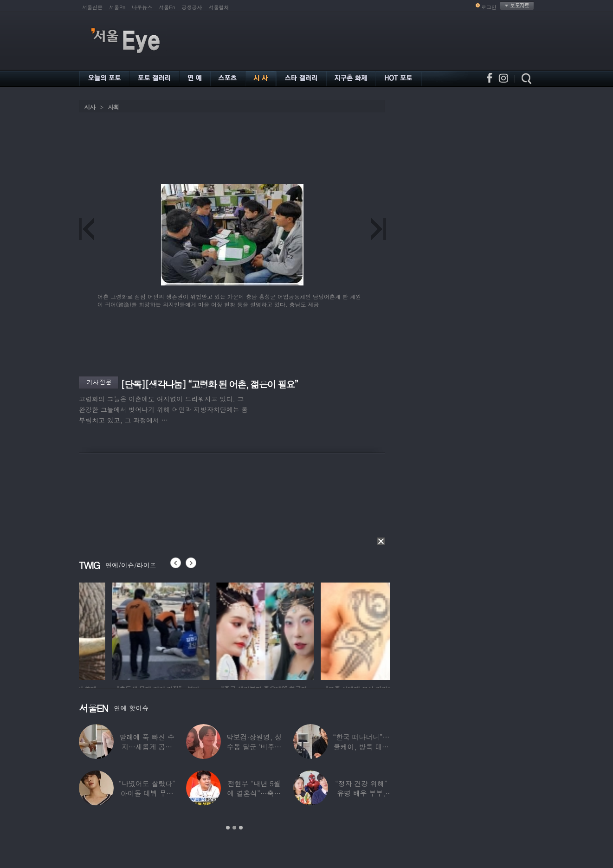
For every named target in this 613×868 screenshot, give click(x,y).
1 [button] (228, 828)
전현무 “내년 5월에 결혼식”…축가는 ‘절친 (254, 793)
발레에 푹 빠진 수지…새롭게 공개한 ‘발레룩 (147, 747)
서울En (167, 7)
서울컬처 (219, 7)
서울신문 (92, 7)
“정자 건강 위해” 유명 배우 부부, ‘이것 (361, 793)
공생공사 (192, 7)
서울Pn (117, 7)
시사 (90, 107)
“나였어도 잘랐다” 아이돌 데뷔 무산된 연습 (147, 793)
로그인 (489, 7)
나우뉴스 (142, 7)
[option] (123, 630)
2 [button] (234, 828)
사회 (113, 107)
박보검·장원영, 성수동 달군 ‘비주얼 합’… (254, 747)
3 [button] (241, 828)
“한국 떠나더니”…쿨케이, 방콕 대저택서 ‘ (361, 747)
